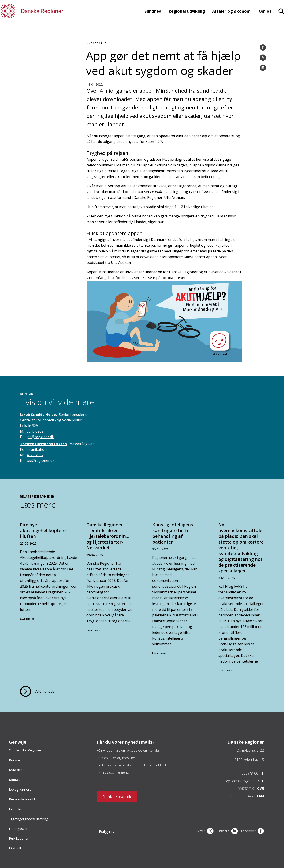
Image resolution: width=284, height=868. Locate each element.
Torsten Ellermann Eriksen (43, 444)
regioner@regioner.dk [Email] (242, 781)
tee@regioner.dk (40, 460)
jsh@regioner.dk (40, 437)
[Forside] (44, 11)
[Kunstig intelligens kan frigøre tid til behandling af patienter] (175, 597)
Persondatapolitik (22, 799)
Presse (14, 760)
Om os (265, 11)
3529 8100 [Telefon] (250, 773)
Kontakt (15, 780)
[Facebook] (263, 47)
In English (16, 809)
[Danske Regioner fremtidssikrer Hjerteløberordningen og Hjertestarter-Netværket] (109, 597)
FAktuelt (15, 848)
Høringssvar (18, 829)
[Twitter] (263, 58)
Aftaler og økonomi (232, 11)
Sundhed (153, 11)
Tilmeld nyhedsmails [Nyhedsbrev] (117, 796)
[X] (204, 831)
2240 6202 (35, 431)
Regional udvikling (187, 11)
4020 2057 (35, 455)
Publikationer (19, 838)
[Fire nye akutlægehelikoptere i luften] (43, 597)
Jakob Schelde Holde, (38, 415)
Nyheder (16, 770)
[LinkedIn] (263, 68)
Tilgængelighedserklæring (29, 819)
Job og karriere (20, 789)
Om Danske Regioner (25, 750)
